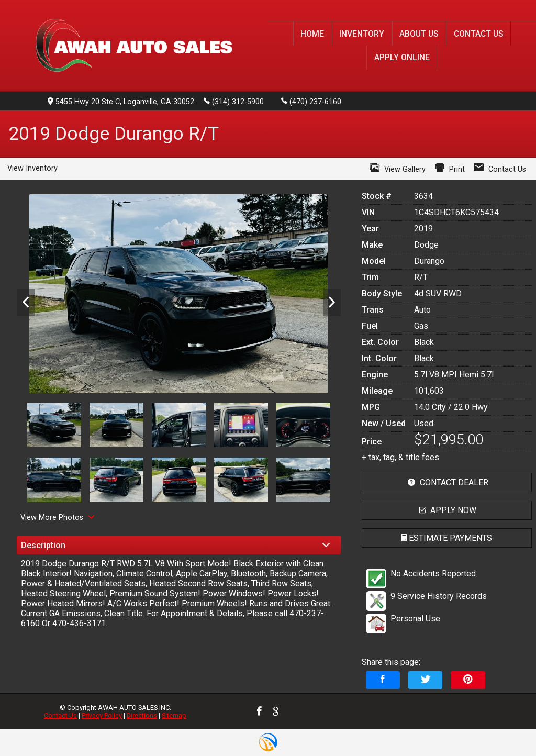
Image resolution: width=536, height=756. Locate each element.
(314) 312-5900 (234, 101)
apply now (446, 510)
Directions (142, 715)
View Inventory (32, 168)
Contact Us (60, 715)
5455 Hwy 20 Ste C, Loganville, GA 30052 (121, 102)
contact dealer (447, 482)
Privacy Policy (102, 715)
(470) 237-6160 (311, 101)
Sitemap (174, 715)
